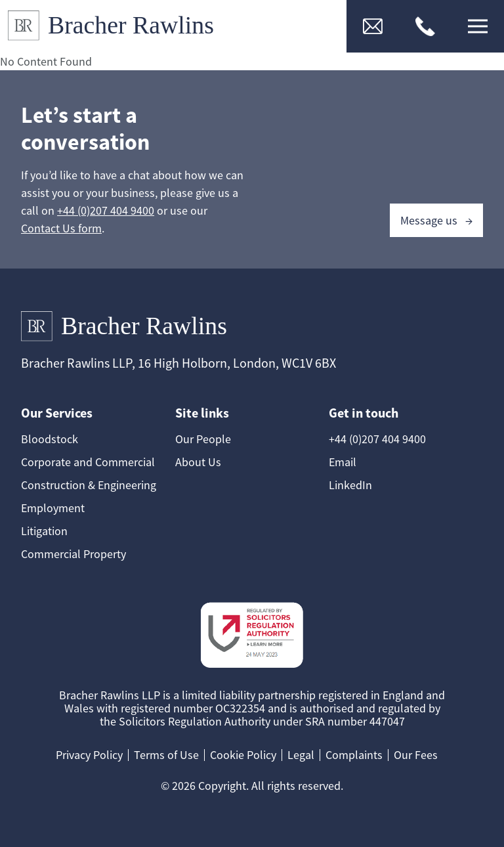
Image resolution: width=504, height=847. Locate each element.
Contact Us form (61, 228)
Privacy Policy (89, 755)
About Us (198, 462)
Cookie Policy (243, 755)
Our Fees (416, 755)
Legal (301, 755)
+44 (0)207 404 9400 (106, 210)
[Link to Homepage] (116, 26)
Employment (53, 508)
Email (343, 462)
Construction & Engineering (89, 485)
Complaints (354, 755)
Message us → (436, 220)
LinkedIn (350, 485)
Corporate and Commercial (88, 462)
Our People (203, 439)
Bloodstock (50, 439)
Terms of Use (166, 755)
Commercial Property (73, 554)
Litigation (44, 531)
